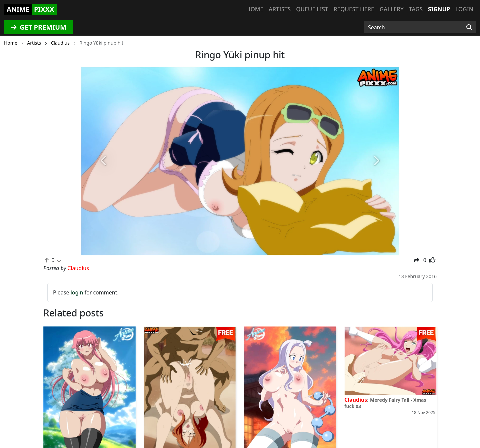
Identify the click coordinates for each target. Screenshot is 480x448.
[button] (104, 161)
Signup (439, 9)
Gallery (392, 9)
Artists (280, 9)
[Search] (469, 27)
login (77, 292)
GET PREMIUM (38, 27)
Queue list (312, 9)
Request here (354, 9)
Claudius (356, 400)
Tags (416, 9)
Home (255, 9)
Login (464, 9)
